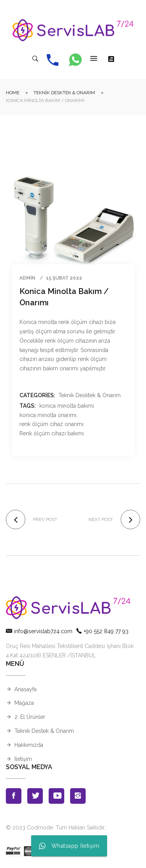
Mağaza (24, 703)
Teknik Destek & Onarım (44, 731)
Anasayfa (26, 689)
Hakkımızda (29, 745)
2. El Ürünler (30, 717)
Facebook (14, 796)
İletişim (23, 759)
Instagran (78, 796)
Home (13, 93)
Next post (101, 519)
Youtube (56, 796)
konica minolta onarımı (48, 415)
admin (27, 278)
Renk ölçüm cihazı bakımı (52, 433)
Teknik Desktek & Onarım (64, 93)
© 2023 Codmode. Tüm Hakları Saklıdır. (56, 828)
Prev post (45, 519)
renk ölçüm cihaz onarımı (51, 424)
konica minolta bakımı (67, 406)
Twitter (35, 796)
